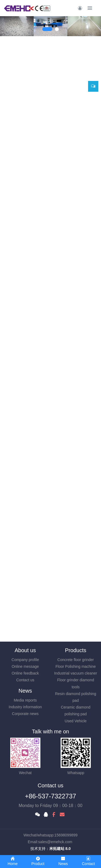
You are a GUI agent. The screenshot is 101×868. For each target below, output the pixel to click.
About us (25, 650)
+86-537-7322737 (50, 796)
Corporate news (25, 714)
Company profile (25, 660)
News (25, 691)
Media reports (25, 700)
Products (76, 650)
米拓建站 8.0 (60, 849)
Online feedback (25, 673)
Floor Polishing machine (76, 666)
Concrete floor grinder (76, 660)
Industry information (25, 707)
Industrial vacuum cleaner (76, 673)
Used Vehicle (76, 721)
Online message (25, 666)
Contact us (25, 680)
